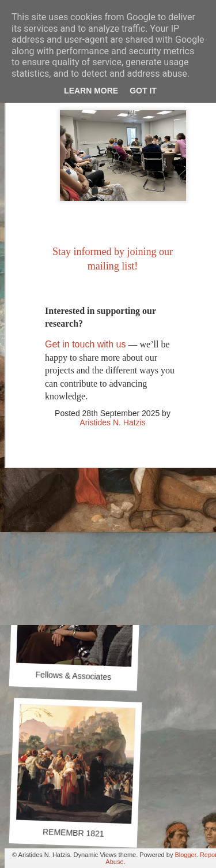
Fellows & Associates (73, 676)
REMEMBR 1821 (73, 833)
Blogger (185, 855)
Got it (143, 91)
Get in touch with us (86, 315)
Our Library (77, 512)
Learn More (91, 91)
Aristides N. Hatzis (112, 394)
